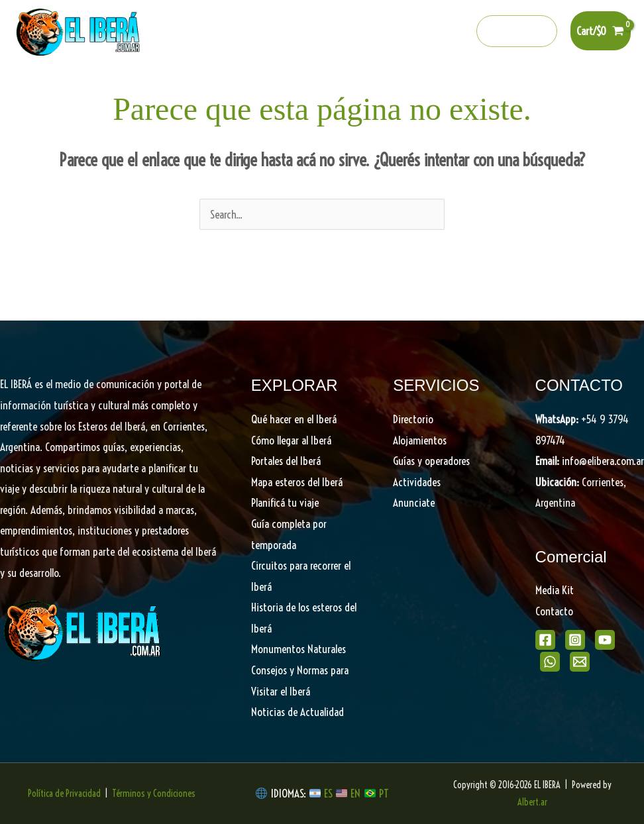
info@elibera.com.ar (603, 461)
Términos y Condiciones (154, 794)
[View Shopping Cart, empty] (601, 31)
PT (384, 793)
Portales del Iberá (246, 86)
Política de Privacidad (64, 794)
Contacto (554, 611)
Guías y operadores (431, 461)
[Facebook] (343, 32)
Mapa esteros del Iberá (297, 482)
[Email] (580, 662)
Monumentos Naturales (298, 649)
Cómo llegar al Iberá (291, 440)
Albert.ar (532, 802)
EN (355, 793)
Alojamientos (420, 440)
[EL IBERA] (80, 29)
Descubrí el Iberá (350, 86)
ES (330, 793)
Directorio (537, 86)
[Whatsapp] (429, 32)
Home (49, 86)
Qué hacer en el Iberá (133, 86)
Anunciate (414, 502)
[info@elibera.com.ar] (457, 32)
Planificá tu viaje (285, 502)
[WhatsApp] (550, 662)
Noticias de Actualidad (297, 712)
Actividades (417, 482)
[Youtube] (400, 32)
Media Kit (555, 590)
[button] (517, 31)
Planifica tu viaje (454, 86)
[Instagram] (372, 32)
